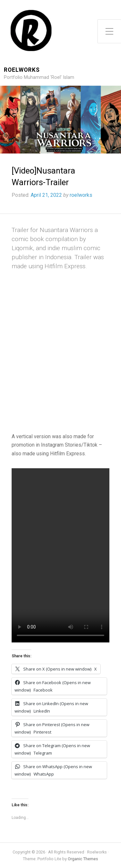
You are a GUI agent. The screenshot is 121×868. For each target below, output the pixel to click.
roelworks (81, 195)
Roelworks (22, 70)
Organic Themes (83, 859)
